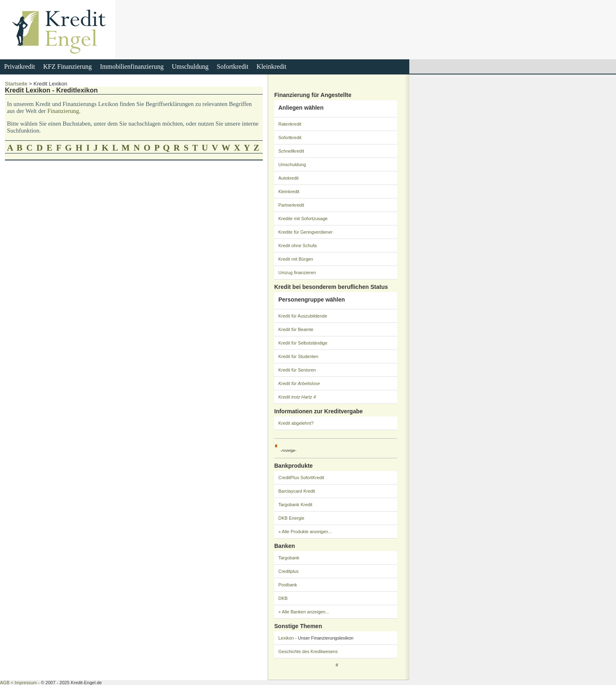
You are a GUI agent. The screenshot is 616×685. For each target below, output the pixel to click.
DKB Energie (291, 518)
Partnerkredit (291, 205)
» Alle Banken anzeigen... (304, 612)
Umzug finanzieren (297, 273)
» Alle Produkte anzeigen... (305, 532)
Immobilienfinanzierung (132, 66)
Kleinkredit (272, 66)
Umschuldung (190, 66)
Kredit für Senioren (297, 370)
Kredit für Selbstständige (303, 343)
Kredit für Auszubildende (303, 316)
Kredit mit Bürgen (296, 259)
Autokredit (289, 178)
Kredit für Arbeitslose (299, 383)
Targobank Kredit (295, 505)
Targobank (289, 558)
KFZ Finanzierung (68, 66)
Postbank (288, 585)
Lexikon (286, 638)
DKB (283, 598)
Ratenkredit (290, 124)
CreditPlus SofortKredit (301, 478)
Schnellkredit (291, 151)
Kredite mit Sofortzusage (303, 219)
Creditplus (289, 571)
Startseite (16, 84)
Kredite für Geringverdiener (306, 232)
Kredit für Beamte (296, 329)
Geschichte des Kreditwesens (308, 651)
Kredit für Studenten (298, 356)
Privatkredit (20, 66)
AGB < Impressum (18, 683)
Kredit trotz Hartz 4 (297, 397)
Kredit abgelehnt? (296, 423)
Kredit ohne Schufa (298, 246)
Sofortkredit (233, 66)
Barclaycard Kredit (297, 491)
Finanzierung (63, 111)
